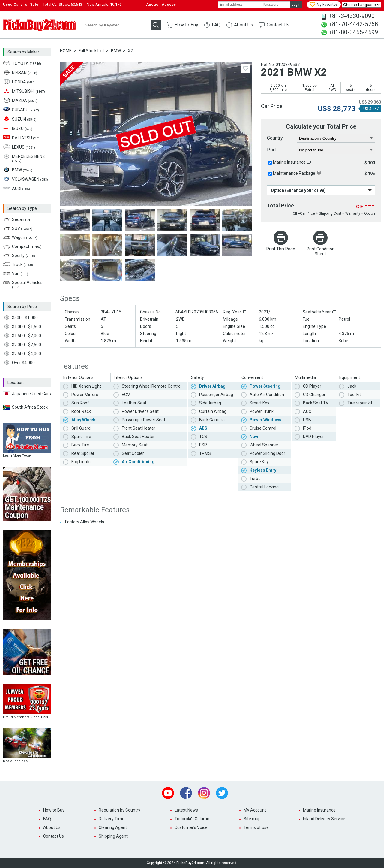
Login (296, 5)
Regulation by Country (120, 810)
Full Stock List (91, 51)
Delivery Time (112, 819)
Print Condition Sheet (321, 251)
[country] (336, 138)
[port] (336, 150)
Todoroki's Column (192, 819)
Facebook (186, 793)
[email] (239, 5)
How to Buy (186, 25)
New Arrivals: (104, 4)
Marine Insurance (289, 162)
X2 (130, 51)
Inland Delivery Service (324, 819)
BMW (116, 51)
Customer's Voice (191, 827)
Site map (252, 819)
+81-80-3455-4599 (353, 32)
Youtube (168, 793)
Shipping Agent (113, 836)
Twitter (222, 793)
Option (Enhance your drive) (298, 190)
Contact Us (278, 25)
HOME (66, 51)
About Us (244, 25)
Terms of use (256, 827)
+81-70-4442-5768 (353, 24)
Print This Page (281, 249)
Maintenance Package (294, 173)
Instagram (204, 793)
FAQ (216, 25)
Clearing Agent (113, 827)
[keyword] (116, 25)
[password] (275, 5)
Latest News (186, 810)
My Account (255, 810)
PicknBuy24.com (39, 25)
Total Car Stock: (63, 4)
